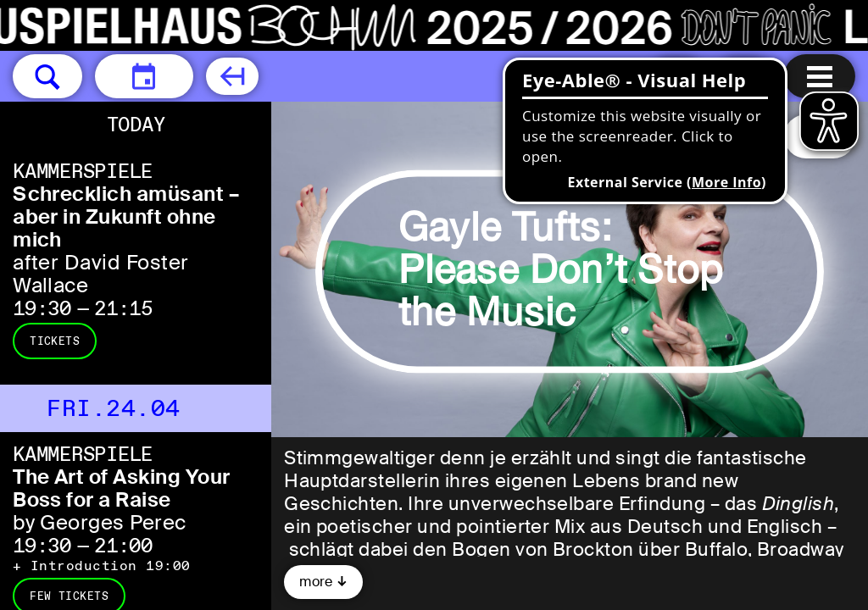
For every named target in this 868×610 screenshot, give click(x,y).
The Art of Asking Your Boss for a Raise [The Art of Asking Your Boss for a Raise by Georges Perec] (122, 488)
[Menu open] (820, 76)
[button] (47, 76)
